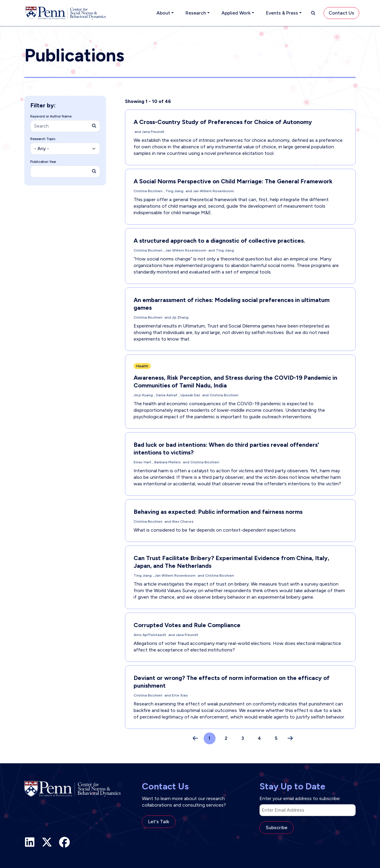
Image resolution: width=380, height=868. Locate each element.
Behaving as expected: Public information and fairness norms (218, 512)
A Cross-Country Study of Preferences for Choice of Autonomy (223, 122)
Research (196, 13)
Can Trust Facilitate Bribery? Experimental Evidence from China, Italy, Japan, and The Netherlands (231, 562)
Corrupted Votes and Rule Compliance (187, 625)
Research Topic (43, 139)
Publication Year (43, 162)
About (163, 13)
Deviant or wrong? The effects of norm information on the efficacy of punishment (232, 682)
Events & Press (282, 13)
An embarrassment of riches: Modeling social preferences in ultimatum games (232, 304)
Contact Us (341, 13)
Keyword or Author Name (51, 116)
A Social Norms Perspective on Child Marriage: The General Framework (233, 181)
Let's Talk (159, 822)
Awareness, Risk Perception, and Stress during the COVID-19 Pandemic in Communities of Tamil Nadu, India (235, 381)
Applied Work (236, 13)
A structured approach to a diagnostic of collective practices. (219, 241)
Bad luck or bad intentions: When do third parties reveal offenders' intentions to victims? (226, 449)
